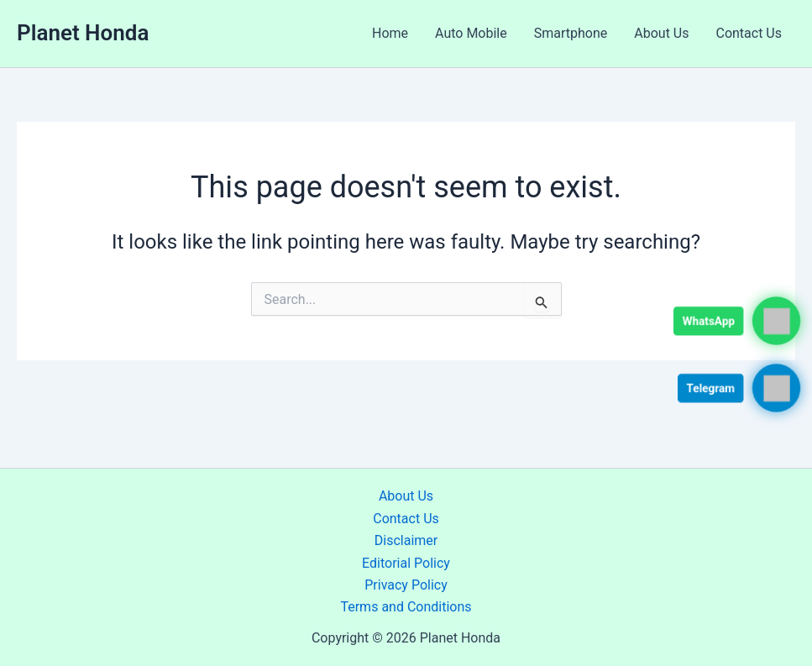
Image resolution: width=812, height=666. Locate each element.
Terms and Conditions (406, 607)
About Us (661, 33)
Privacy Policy (406, 585)
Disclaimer (406, 540)
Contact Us (749, 33)
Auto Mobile (471, 33)
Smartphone (571, 33)
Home (390, 33)
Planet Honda (83, 33)
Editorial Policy (406, 563)
